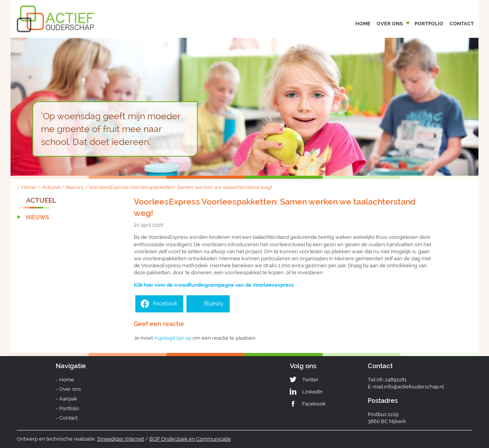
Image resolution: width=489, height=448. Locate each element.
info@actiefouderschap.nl (414, 387)
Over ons (390, 24)
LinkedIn (313, 392)
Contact (462, 24)
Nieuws (74, 187)
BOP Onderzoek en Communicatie (190, 439)
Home (363, 24)
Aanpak (68, 399)
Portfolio (429, 24)
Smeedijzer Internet (120, 439)
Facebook (314, 404)
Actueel (50, 187)
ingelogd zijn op (173, 338)
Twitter (310, 380)
